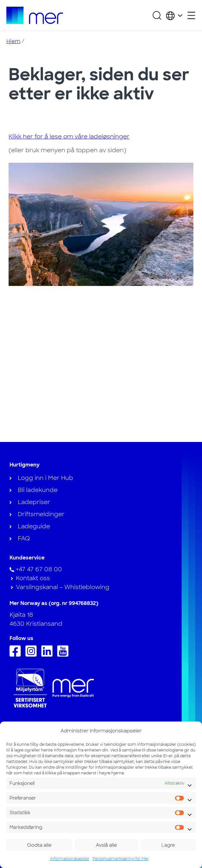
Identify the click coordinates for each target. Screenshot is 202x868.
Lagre (168, 845)
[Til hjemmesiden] (35, 15)
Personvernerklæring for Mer (121, 859)
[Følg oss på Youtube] (64, 655)
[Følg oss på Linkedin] (49, 655)
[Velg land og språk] (174, 15)
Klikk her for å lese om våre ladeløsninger (69, 137)
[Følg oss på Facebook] (17, 655)
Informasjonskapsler (70, 859)
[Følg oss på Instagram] (33, 655)
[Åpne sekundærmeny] (191, 15)
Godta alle (39, 845)
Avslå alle (106, 845)
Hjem (13, 41)
